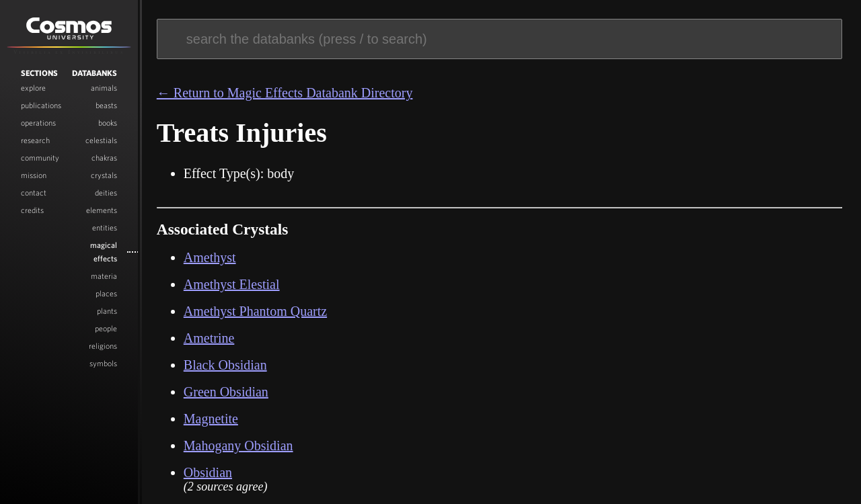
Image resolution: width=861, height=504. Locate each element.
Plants (107, 312)
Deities (106, 194)
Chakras (104, 159)
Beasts (106, 107)
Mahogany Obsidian (238, 446)
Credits (32, 212)
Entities (105, 229)
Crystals (104, 177)
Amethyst (210, 257)
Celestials (101, 142)
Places (106, 295)
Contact (34, 194)
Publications (41, 107)
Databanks (95, 75)
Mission (34, 177)
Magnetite (211, 419)
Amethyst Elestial (232, 284)
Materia (104, 278)
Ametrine (209, 338)
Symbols (103, 365)
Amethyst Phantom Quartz (255, 311)
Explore (33, 89)
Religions (103, 347)
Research (35, 142)
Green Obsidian (226, 392)
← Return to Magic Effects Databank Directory (285, 93)
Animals (104, 89)
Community (40, 159)
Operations (38, 124)
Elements (102, 212)
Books (108, 124)
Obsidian (208, 472)
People (106, 330)
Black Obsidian (225, 365)
